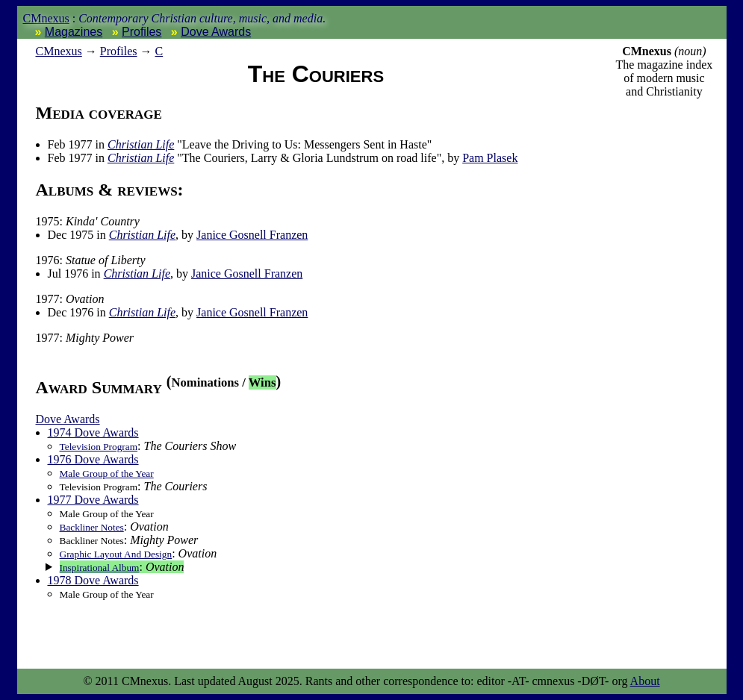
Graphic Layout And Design (116, 554)
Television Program (99, 447)
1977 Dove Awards (93, 500)
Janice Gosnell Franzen (252, 235)
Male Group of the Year (107, 474)
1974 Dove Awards (93, 432)
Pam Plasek (490, 158)
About (645, 681)
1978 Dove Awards (93, 580)
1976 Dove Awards (93, 459)
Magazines (74, 32)
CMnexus (46, 18)
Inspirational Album (100, 568)
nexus (59, 51)
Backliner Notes (92, 527)
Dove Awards (216, 32)
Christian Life (141, 144)
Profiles (142, 32)
